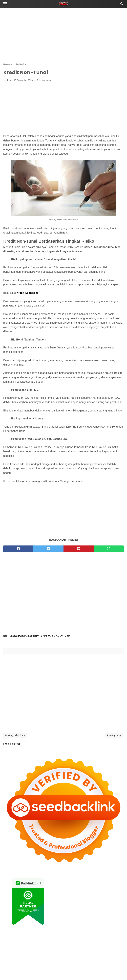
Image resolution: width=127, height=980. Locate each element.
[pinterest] (79, 549)
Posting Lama (114, 735)
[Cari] (122, 5)
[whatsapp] (109, 549)
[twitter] (48, 549)
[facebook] (18, 549)
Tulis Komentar (44, 80)
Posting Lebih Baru (15, 735)
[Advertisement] (63, 35)
